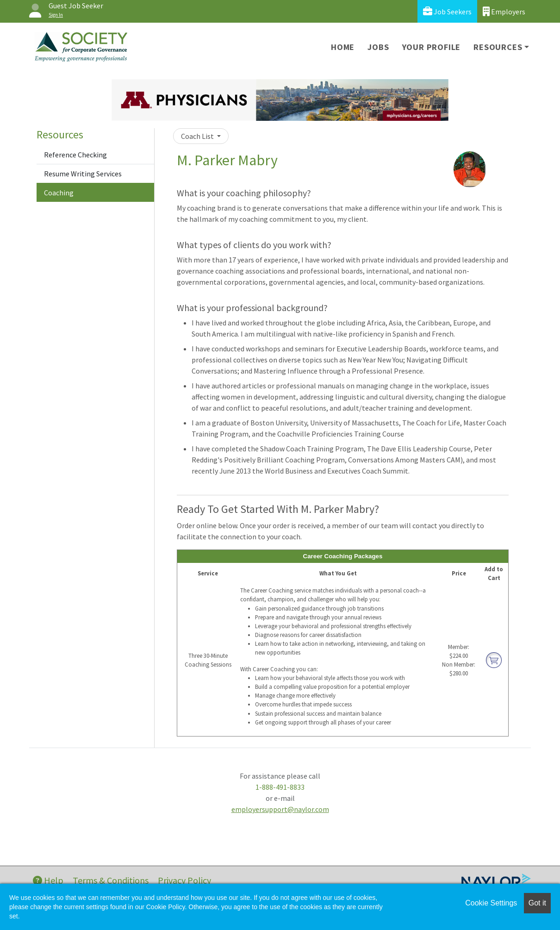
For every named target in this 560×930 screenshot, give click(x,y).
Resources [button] (498, 47)
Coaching (59, 193)
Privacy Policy (184, 880)
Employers (504, 11)
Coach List (198, 136)
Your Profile (432, 47)
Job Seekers (447, 11)
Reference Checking (75, 155)
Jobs (378, 47)
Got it (537, 903)
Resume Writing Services (83, 174)
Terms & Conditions (111, 880)
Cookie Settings (491, 903)
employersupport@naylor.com (280, 809)
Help (48, 880)
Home (343, 47)
